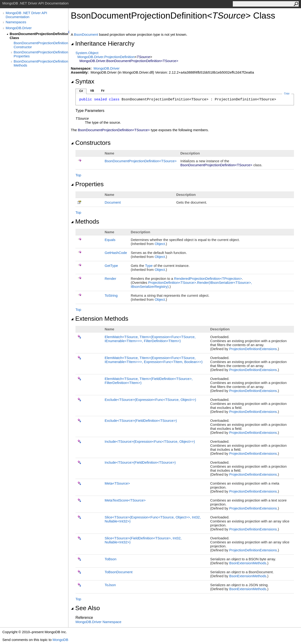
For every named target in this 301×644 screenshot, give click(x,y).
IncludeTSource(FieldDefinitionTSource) (140, 462)
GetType (111, 266)
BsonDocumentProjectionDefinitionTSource (141, 161)
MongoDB (60, 640)
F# (103, 91)
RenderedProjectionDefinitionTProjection (208, 279)
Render (110, 279)
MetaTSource (117, 483)
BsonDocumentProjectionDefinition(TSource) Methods (41, 63)
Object (160, 244)
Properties (87, 184)
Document (113, 202)
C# (81, 91)
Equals (110, 240)
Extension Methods (100, 319)
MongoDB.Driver (19, 28)
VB (92, 91)
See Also (85, 608)
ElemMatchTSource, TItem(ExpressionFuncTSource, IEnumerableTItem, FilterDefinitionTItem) (150, 339)
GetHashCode (116, 253)
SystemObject (87, 53)
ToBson (111, 559)
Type (149, 266)
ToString (111, 295)
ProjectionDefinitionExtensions (253, 349)
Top (78, 175)
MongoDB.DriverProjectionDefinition (106, 57)
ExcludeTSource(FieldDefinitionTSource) (141, 421)
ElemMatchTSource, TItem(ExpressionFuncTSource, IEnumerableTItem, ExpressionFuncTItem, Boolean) (154, 360)
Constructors (91, 143)
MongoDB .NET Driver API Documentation (26, 15)
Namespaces (16, 22)
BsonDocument (86, 34)
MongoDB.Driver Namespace (98, 622)
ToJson (110, 585)
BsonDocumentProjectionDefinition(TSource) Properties (41, 54)
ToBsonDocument (119, 572)
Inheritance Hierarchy (103, 43)
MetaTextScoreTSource (125, 500)
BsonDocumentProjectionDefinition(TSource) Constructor (41, 45)
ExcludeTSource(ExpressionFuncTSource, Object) (150, 400)
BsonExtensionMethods (248, 563)
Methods (85, 221)
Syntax (83, 81)
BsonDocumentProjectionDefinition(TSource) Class (39, 36)
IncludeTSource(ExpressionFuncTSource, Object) (150, 441)
